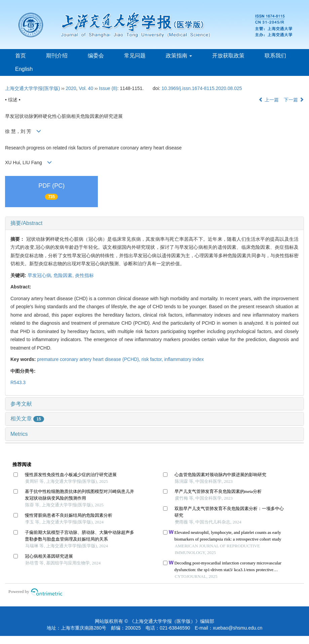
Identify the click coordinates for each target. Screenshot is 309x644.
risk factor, (153, 359)
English (24, 69)
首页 (21, 56)
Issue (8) (108, 88)
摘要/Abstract (26, 223)
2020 (71, 88)
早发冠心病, (41, 275)
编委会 (96, 56)
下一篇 (294, 100)
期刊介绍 (57, 56)
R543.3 (18, 382)
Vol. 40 (86, 88)
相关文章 (27, 419)
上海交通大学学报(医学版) (32, 88)
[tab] (154, 223)
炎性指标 (84, 275)
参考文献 (21, 404)
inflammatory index (184, 359)
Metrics (19, 434)
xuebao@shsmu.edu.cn (238, 628)
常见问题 (135, 56)
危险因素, (64, 275)
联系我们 (275, 56)
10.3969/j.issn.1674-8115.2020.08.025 (202, 88)
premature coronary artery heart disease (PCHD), (89, 359)
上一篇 (269, 100)
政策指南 (179, 56)
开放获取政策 (228, 56)
